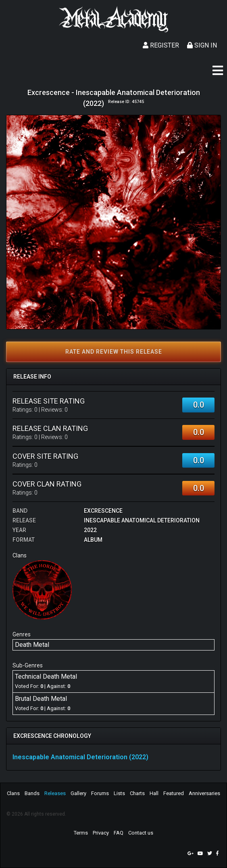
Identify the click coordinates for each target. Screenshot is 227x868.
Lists (119, 793)
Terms (81, 833)
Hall (154, 793)
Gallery (78, 793)
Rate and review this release (114, 352)
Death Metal (32, 645)
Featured (174, 793)
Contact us (141, 833)
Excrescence (103, 511)
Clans (13, 793)
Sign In (202, 45)
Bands (32, 793)
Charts (137, 793)
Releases (55, 793)
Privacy (101, 833)
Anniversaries (204, 793)
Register (161, 45)
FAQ (119, 833)
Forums (100, 793)
